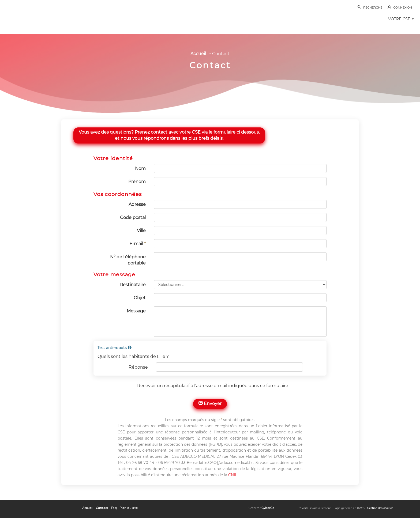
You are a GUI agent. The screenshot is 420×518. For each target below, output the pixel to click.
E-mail (138, 244)
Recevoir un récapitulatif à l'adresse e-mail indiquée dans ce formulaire (210, 386)
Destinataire (133, 285)
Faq (114, 508)
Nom (140, 169)
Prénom (137, 182)
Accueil (198, 54)
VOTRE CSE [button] (401, 19)
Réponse (138, 367)
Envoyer (210, 404)
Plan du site (129, 508)
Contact (102, 508)
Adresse (137, 204)
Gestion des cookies (380, 508)
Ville (141, 231)
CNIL (233, 475)
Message (136, 311)
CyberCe (268, 508)
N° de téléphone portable (128, 260)
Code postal (133, 218)
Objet (140, 298)
